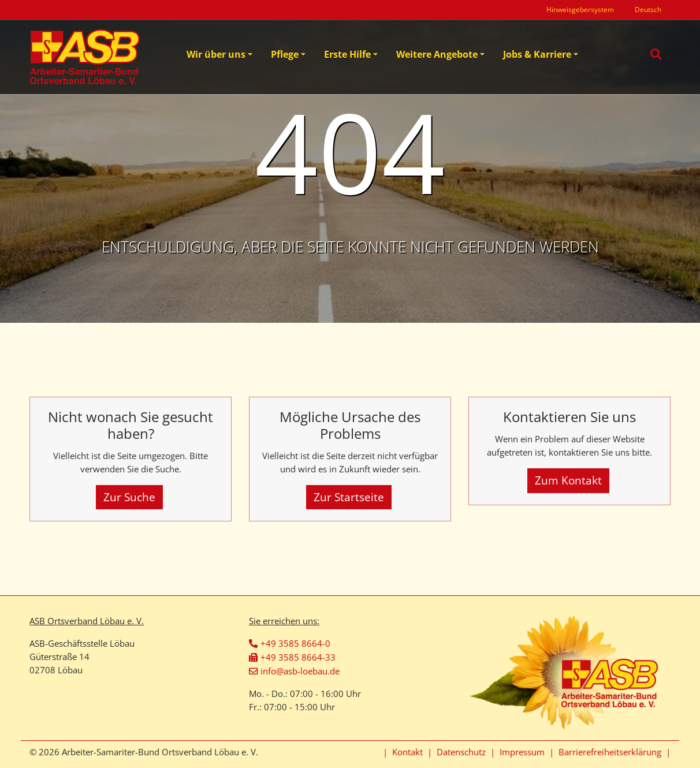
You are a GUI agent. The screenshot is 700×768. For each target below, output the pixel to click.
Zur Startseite (349, 497)
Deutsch (648, 10)
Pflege (285, 54)
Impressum (522, 752)
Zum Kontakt (568, 480)
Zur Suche (129, 497)
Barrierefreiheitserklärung (610, 752)
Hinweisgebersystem (580, 10)
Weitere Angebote (437, 54)
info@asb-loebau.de (300, 671)
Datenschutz (461, 752)
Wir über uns (216, 54)
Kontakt (407, 752)
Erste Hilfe (347, 54)
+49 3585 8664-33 (298, 657)
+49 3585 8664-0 (295, 643)
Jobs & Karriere (537, 54)
